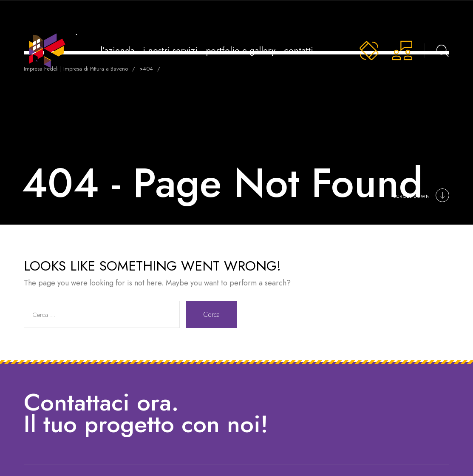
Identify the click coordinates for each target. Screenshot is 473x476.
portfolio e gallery (241, 50)
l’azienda (117, 50)
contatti (299, 50)
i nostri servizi (170, 50)
